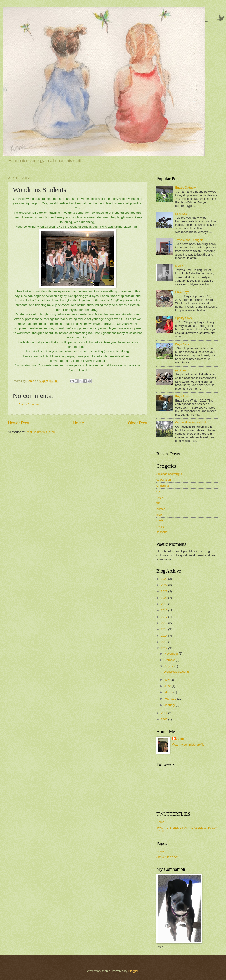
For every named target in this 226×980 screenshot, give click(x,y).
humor (161, 509)
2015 (165, 629)
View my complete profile (188, 744)
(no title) (180, 370)
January (170, 705)
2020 (165, 598)
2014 (165, 636)
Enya (160, 497)
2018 (165, 610)
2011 (165, 713)
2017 (165, 617)
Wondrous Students (177, 672)
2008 (165, 719)
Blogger (133, 971)
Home (79, 423)
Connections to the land (191, 422)
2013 (165, 642)
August (169, 666)
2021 (165, 591)
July (167, 680)
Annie (181, 739)
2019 (165, 604)
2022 (165, 585)
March (169, 692)
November (172, 654)
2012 (165, 648)
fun (158, 503)
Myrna (179, 266)
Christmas (163, 486)
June (168, 686)
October (170, 660)
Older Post (138, 423)
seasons (162, 532)
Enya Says (182, 292)
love (159, 515)
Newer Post (19, 423)
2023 (165, 579)
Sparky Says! (184, 318)
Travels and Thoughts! (190, 240)
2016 (165, 623)
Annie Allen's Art (167, 857)
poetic (160, 520)
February (171, 699)
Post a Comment (29, 404)
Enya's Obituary (185, 188)
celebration (164, 480)
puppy (160, 526)
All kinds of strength (169, 474)
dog (159, 491)
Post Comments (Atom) (41, 432)
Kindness (181, 214)
